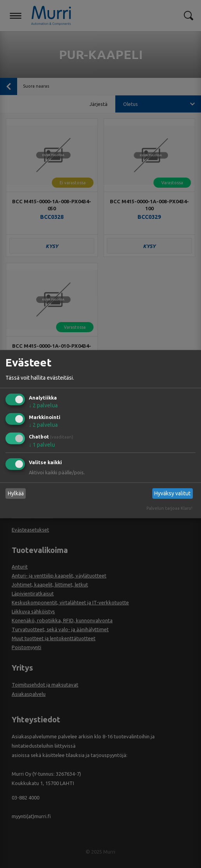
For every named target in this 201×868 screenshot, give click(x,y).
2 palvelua (43, 405)
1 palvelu (42, 445)
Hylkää (16, 493)
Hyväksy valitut (172, 493)
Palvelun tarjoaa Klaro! (169, 508)
